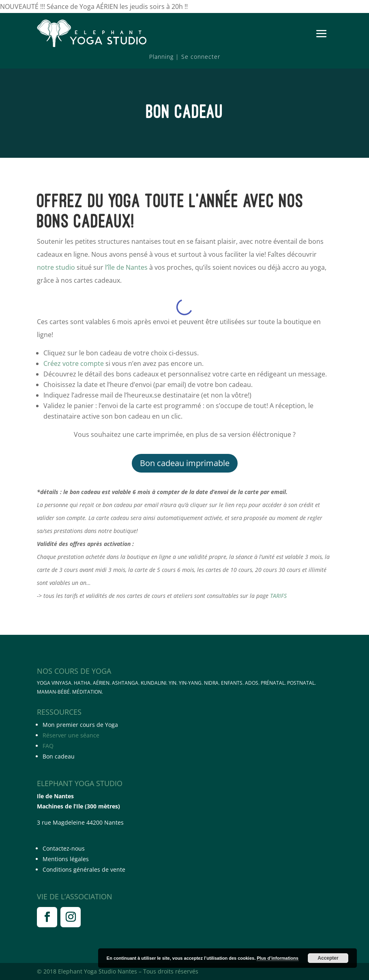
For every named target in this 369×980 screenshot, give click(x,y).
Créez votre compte (74, 363)
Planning (161, 57)
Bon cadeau (59, 756)
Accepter (328, 958)
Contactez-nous (64, 848)
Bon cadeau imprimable (185, 463)
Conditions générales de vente (84, 869)
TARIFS (278, 596)
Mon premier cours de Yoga (80, 725)
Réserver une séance (71, 735)
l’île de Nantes (126, 267)
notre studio (56, 267)
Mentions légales (66, 859)
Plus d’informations (278, 958)
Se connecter (201, 57)
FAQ (48, 746)
